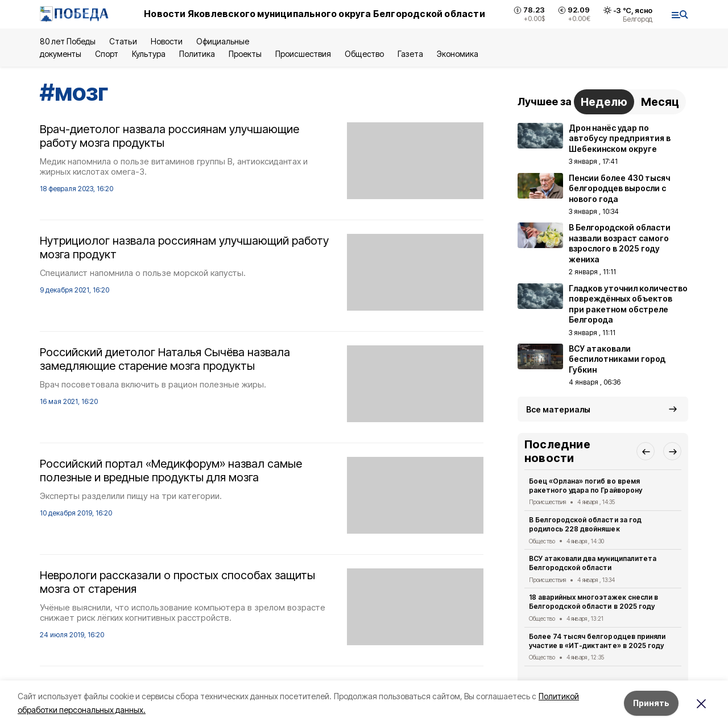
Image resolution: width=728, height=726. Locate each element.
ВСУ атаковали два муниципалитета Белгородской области (593, 563)
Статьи (123, 41)
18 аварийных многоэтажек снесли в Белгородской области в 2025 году (593, 602)
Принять (651, 703)
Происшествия (303, 54)
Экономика (458, 54)
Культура (148, 54)
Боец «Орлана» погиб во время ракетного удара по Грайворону (586, 486)
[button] (646, 451)
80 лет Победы (68, 41)
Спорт (107, 54)
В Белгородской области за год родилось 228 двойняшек (585, 524)
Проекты (245, 54)
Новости (167, 41)
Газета (410, 54)
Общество (364, 54)
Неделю (604, 102)
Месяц (660, 102)
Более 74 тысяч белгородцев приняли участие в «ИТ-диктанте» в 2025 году (597, 641)
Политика (197, 54)
